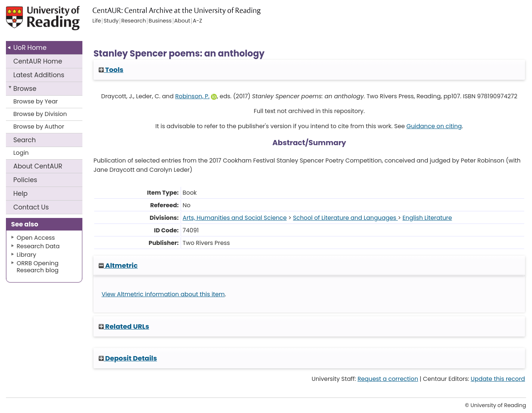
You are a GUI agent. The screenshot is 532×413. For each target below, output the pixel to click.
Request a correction (388, 379)
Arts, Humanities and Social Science (235, 218)
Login (21, 153)
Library (26, 255)
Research (134, 21)
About (38, 166)
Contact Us (31, 207)
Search (25, 140)
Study (111, 21)
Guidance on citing (434, 126)
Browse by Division (40, 114)
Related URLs (124, 326)
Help (21, 194)
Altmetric (118, 265)
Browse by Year (36, 101)
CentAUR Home (38, 61)
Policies (25, 180)
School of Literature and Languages (345, 218)
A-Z (197, 21)
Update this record (498, 379)
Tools (111, 70)
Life (97, 21)
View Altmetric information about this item (163, 294)
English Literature (427, 218)
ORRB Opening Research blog (38, 267)
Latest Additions (39, 75)
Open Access (36, 238)
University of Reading (59, 21)
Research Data (38, 246)
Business (160, 21)
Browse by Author (39, 127)
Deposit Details (128, 358)
